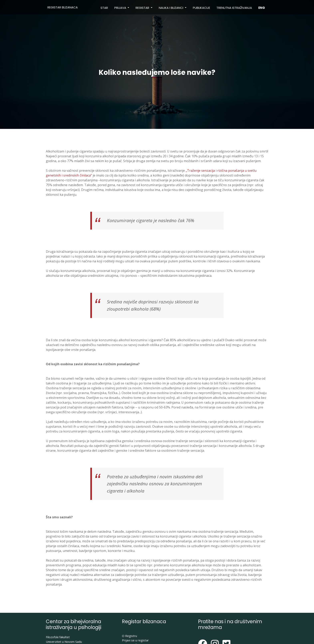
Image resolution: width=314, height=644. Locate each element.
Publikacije (201, 8)
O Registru (129, 636)
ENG (262, 8)
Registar (143, 8)
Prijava (121, 8)
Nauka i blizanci (171, 8)
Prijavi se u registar (135, 640)
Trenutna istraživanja (234, 8)
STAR (104, 8)
